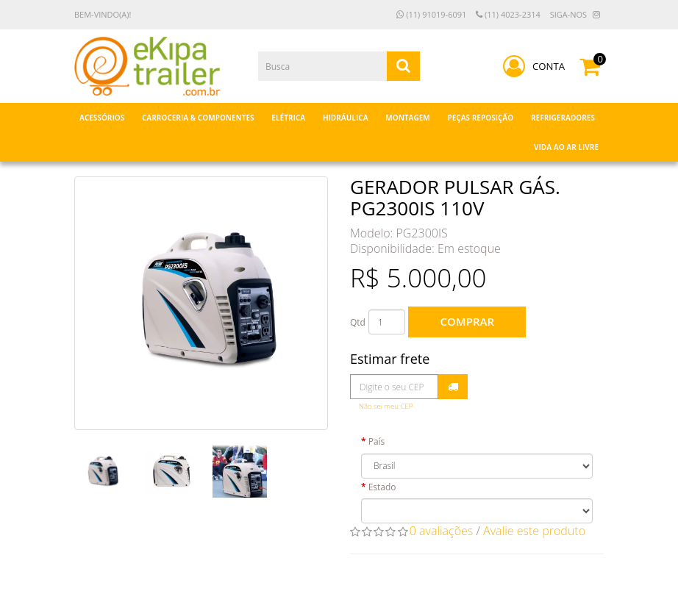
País (377, 441)
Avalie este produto (534, 531)
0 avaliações (442, 531)
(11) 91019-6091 (431, 14)
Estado (382, 487)
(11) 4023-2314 (508, 14)
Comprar (467, 321)
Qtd (358, 322)
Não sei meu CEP (386, 406)
